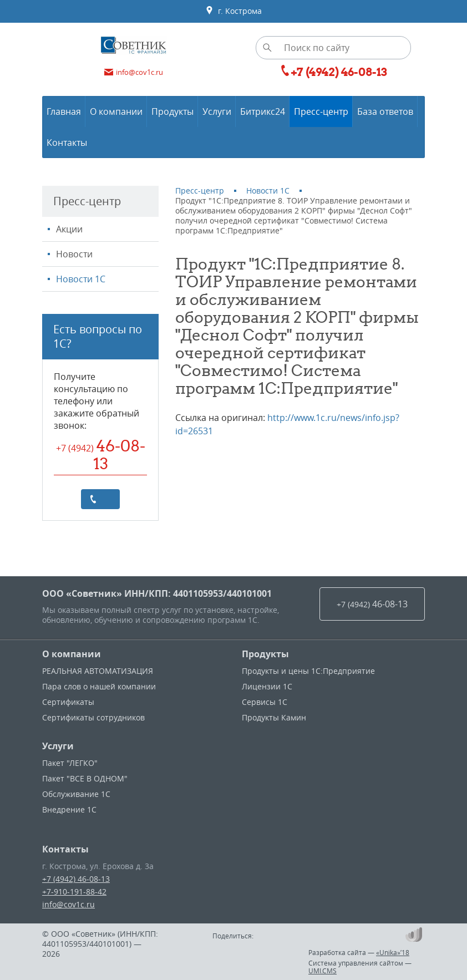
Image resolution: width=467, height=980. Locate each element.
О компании (72, 654)
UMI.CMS (323, 971)
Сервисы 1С (265, 702)
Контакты (65, 849)
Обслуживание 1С (76, 794)
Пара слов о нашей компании (99, 686)
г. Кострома (233, 11)
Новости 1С (81, 279)
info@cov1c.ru (68, 904)
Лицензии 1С (267, 686)
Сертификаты (68, 702)
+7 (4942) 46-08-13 (76, 879)
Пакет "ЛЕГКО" (70, 763)
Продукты (265, 654)
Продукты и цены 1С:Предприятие (308, 671)
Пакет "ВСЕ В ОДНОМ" (85, 778)
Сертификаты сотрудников (93, 717)
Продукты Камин (274, 717)
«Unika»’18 (393, 952)
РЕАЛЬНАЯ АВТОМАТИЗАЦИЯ (98, 671)
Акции (69, 229)
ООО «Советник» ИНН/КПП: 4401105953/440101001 (157, 593)
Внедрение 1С (69, 809)
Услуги (58, 746)
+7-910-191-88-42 (74, 892)
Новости (74, 254)
